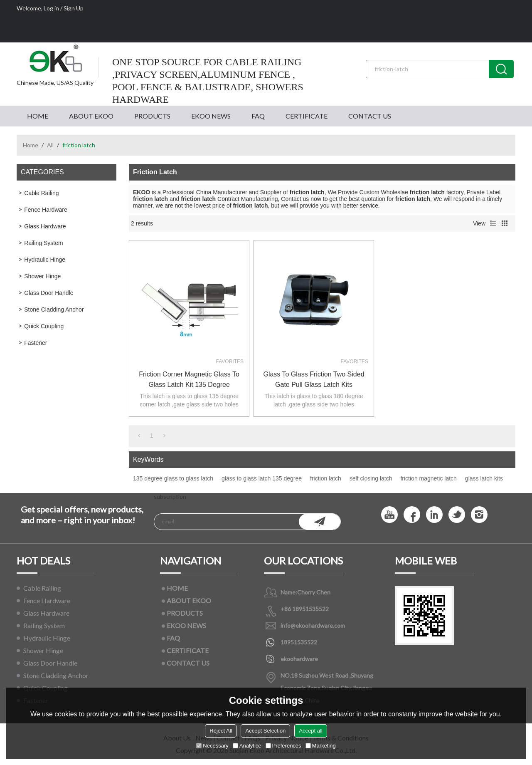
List (493, 223)
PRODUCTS (152, 116)
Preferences (283, 746)
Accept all (310, 731)
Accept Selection (265, 731)
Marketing (321, 746)
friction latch (326, 478)
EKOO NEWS (211, 116)
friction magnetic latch (428, 478)
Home (31, 145)
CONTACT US (370, 116)
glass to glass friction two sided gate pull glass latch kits (314, 379)
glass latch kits (484, 478)
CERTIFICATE (307, 116)
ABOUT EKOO (91, 116)
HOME (38, 116)
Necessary (212, 746)
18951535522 (299, 642)
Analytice (247, 746)
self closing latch (371, 478)
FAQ (258, 116)
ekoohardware (299, 659)
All (50, 145)
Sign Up (74, 8)
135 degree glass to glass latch (173, 478)
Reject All (221, 731)
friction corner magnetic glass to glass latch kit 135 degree (189, 379)
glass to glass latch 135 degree (262, 478)
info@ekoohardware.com (313, 625)
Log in (51, 8)
